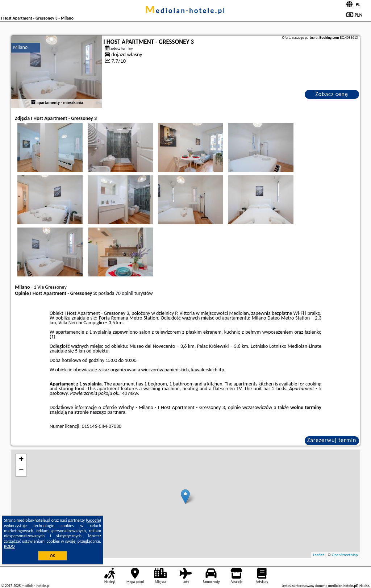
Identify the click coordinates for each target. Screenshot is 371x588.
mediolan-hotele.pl (186, 11)
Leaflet (318, 555)
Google (94, 520)
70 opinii (124, 293)
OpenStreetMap (345, 555)
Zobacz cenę (332, 94)
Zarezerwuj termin (332, 440)
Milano (20, 47)
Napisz (364, 586)
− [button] (21, 471)
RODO (9, 546)
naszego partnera (108, 412)
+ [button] (21, 460)
